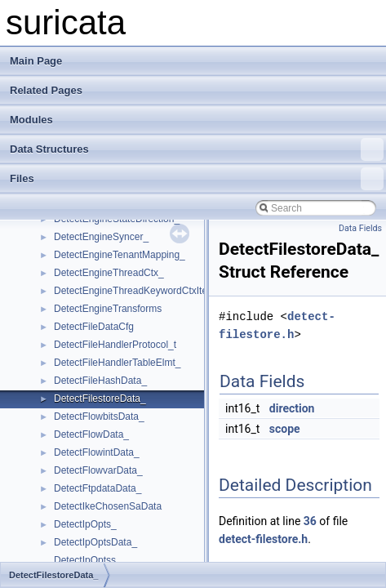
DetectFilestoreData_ (100, 399)
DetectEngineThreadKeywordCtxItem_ (138, 291)
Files (197, 179)
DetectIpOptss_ (88, 560)
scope (285, 429)
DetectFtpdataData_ (98, 488)
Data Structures (197, 149)
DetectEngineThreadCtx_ (109, 273)
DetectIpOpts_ (85, 524)
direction (292, 408)
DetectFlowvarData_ (98, 470)
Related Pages (46, 90)
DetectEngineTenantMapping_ (120, 255)
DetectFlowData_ (91, 434)
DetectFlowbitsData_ (99, 416)
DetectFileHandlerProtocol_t (115, 345)
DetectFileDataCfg (94, 327)
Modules (31, 120)
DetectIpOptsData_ (95, 542)
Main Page (36, 61)
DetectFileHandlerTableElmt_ (117, 363)
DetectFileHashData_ (100, 381)
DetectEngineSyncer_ (101, 237)
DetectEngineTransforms (108, 309)
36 (310, 521)
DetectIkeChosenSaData (108, 506)
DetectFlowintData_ (97, 452)
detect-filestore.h (263, 539)
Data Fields (360, 228)
